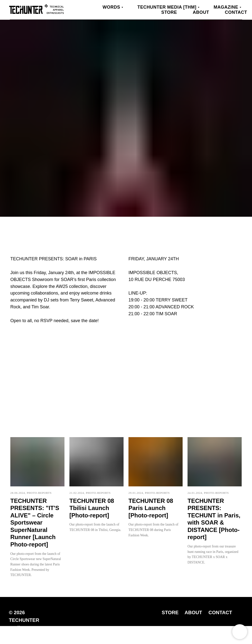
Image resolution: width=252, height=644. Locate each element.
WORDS (111, 7)
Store (169, 12)
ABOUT (193, 612)
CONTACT (220, 612)
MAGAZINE (226, 7)
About (201, 12)
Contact (236, 12)
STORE (170, 612)
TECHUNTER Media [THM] (167, 7)
